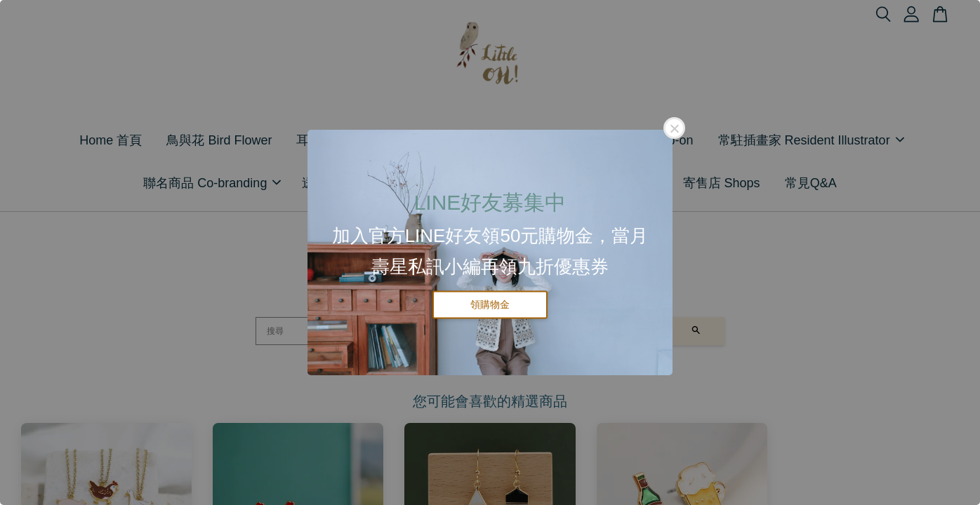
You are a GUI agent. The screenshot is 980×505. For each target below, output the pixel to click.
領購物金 (490, 304)
